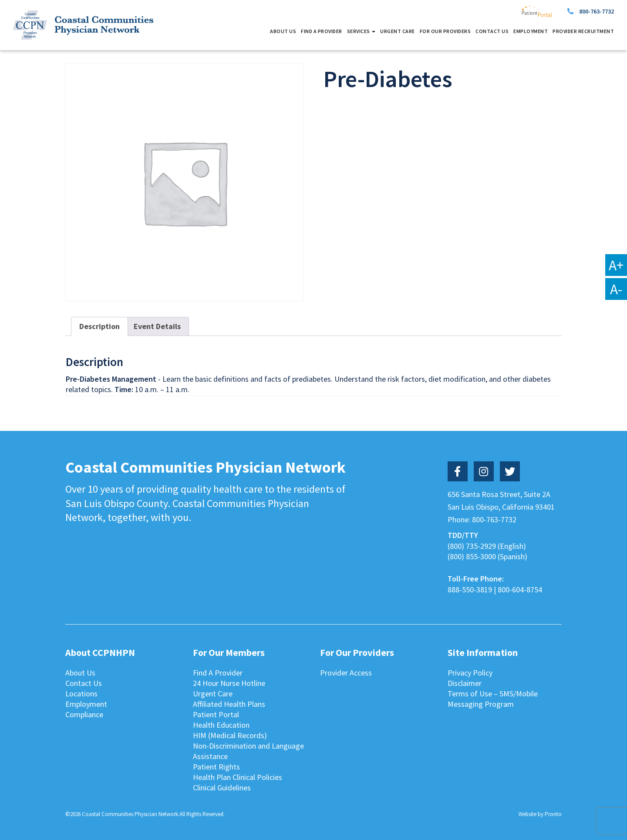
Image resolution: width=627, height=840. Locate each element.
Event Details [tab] (157, 326)
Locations (81, 694)
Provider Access (346, 673)
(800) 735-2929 (472, 546)
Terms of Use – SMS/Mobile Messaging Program (493, 699)
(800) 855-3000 (472, 556)
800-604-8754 (520, 590)
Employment (531, 31)
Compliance (84, 714)
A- (616, 289)
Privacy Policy (470, 673)
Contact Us (492, 31)
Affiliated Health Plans (229, 704)
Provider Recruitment (583, 31)
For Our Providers (445, 31)
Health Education (221, 725)
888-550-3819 (470, 590)
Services (361, 31)
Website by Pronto (540, 814)
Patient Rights (216, 767)
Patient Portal (216, 714)
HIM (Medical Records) (230, 735)
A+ (616, 265)
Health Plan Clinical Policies (238, 777)
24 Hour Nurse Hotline (229, 683)
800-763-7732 (597, 11)
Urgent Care (398, 31)
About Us (283, 31)
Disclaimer (465, 683)
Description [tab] (99, 326)
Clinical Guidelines (222, 788)
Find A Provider (322, 31)
